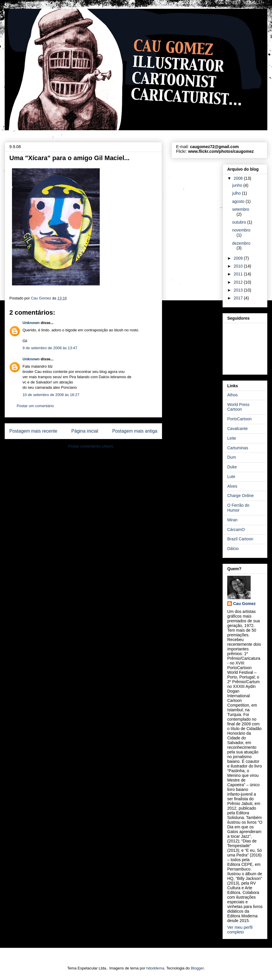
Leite (232, 438)
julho (237, 193)
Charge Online (240, 496)
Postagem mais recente (33, 431)
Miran (232, 520)
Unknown (31, 323)
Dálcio (233, 549)
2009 (239, 258)
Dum (232, 457)
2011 (239, 274)
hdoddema (155, 968)
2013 (239, 290)
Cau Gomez (244, 604)
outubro (240, 222)
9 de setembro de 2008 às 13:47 (50, 348)
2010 (239, 266)
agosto (239, 201)
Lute (231, 477)
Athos (233, 395)
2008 (239, 178)
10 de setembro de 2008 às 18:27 (51, 395)
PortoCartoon (239, 419)
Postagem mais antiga (135, 431)
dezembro (241, 243)
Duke (232, 467)
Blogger (197, 968)
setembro (241, 209)
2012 (239, 282)
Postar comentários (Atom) (91, 446)
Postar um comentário (35, 406)
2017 (239, 298)
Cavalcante (237, 429)
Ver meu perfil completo (240, 930)
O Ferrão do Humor (238, 508)
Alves (232, 486)
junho (238, 185)
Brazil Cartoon (240, 539)
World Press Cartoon (238, 407)
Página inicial (85, 431)
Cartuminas (238, 448)
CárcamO (236, 530)
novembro (241, 230)
